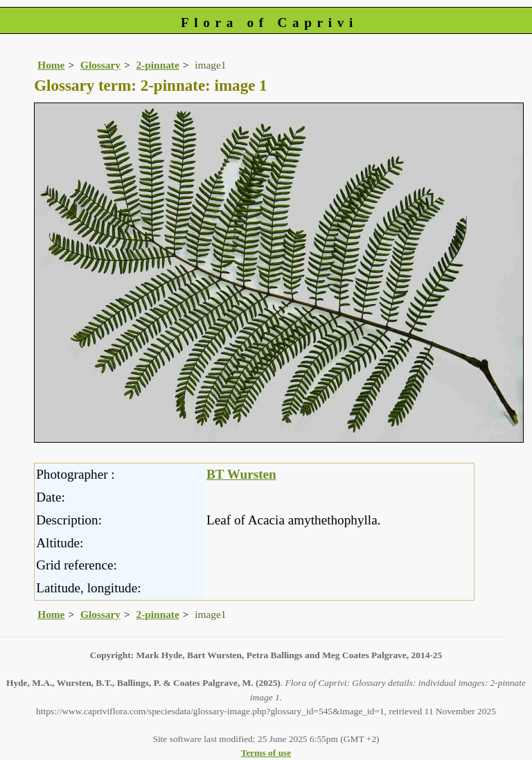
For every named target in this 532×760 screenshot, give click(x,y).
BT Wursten (241, 474)
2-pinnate (158, 65)
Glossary (100, 65)
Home (51, 65)
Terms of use (266, 753)
